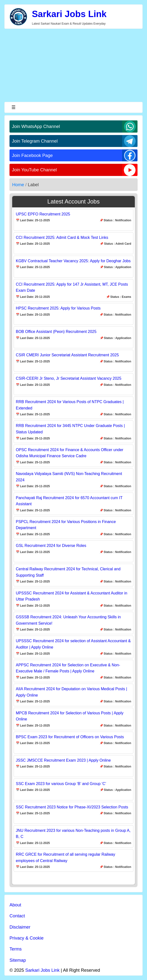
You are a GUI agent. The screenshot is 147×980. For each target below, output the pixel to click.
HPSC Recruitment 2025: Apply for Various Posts (58, 308)
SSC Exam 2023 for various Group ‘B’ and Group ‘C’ (61, 784)
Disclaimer (20, 927)
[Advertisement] (73, 65)
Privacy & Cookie (27, 938)
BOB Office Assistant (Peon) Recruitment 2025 (56, 332)
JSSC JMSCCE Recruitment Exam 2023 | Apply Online (63, 760)
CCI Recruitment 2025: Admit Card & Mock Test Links (62, 238)
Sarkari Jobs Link (69, 14)
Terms (16, 949)
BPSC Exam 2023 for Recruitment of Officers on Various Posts (70, 737)
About (15, 905)
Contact (17, 916)
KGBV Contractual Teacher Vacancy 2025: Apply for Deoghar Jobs (73, 261)
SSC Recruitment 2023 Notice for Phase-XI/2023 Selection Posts (72, 807)
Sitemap (18, 960)
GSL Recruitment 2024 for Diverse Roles (51, 546)
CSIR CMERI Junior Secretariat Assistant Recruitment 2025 (67, 355)
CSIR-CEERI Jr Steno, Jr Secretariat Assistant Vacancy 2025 (69, 378)
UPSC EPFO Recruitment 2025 (43, 214)
